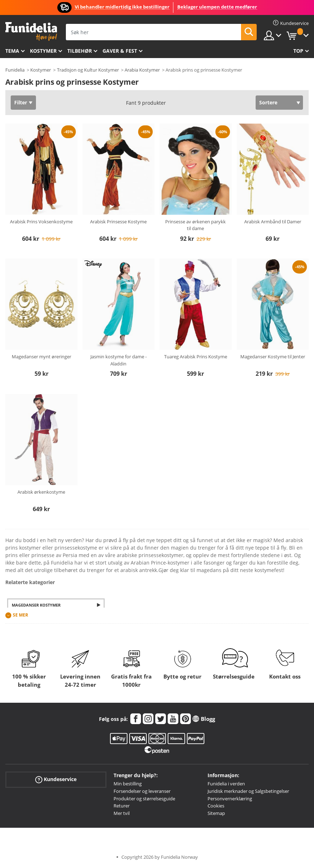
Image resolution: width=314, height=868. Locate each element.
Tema (12, 51)
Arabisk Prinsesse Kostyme (118, 222)
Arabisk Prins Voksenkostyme (41, 222)
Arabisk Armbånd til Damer (273, 222)
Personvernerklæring (230, 799)
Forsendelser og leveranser (142, 791)
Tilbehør (80, 51)
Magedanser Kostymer (36, 605)
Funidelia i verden (226, 784)
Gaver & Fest (120, 51)
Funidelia (15, 70)
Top (298, 51)
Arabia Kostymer (142, 70)
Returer (122, 806)
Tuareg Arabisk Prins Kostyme (196, 357)
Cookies (216, 806)
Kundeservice (56, 779)
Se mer (20, 615)
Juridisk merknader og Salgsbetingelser (248, 791)
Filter (21, 102)
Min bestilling (128, 784)
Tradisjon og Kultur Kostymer (88, 70)
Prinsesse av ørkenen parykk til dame (195, 225)
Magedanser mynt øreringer (41, 357)
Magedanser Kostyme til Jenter (273, 357)
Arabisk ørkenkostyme (41, 492)
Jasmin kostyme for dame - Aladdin (119, 360)
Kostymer (43, 51)
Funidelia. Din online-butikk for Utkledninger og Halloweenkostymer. (31, 32)
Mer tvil (122, 813)
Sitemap (216, 813)
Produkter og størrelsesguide (144, 799)
